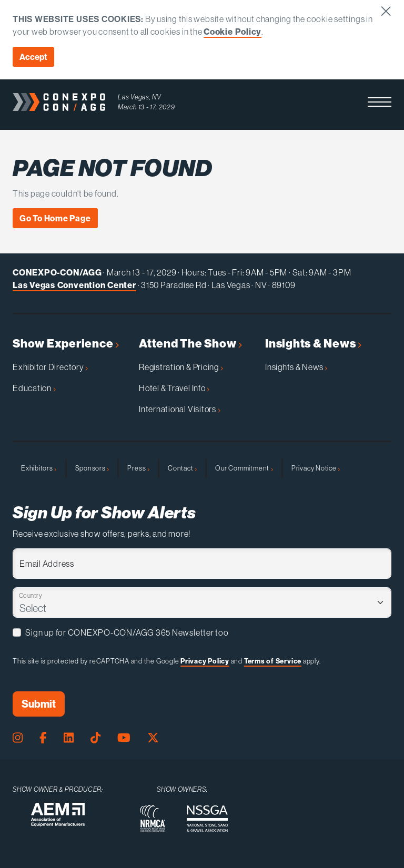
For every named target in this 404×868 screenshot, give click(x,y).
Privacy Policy (205, 661)
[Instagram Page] (18, 738)
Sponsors (92, 468)
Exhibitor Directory (50, 367)
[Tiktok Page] (95, 738)
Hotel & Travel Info (174, 388)
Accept (33, 57)
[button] (380, 102)
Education (34, 388)
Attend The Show (190, 344)
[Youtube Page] (124, 738)
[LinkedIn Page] (69, 738)
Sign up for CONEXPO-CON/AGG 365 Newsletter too (127, 632)
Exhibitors (39, 468)
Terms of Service (273, 661)
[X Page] (153, 738)
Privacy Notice (316, 468)
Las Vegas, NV (140, 97)
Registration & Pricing (181, 367)
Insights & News (313, 344)
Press (138, 468)
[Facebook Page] (43, 738)
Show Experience (66, 344)
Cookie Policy (233, 32)
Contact (182, 468)
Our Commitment (244, 468)
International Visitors (180, 409)
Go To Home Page (55, 218)
